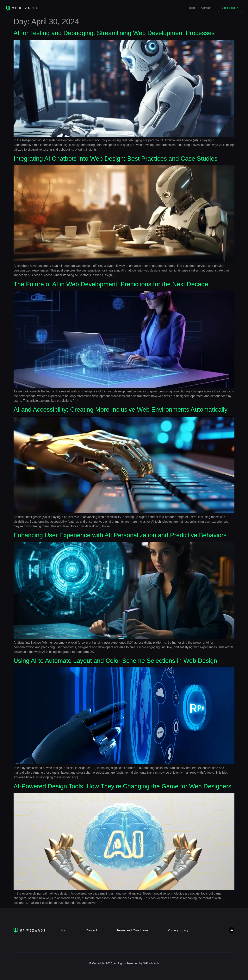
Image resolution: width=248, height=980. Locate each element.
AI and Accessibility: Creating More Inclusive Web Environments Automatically (121, 409)
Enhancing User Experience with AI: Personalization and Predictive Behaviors (120, 535)
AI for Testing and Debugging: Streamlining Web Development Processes (114, 33)
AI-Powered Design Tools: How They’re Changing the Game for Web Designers (122, 786)
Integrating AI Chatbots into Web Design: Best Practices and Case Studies (115, 159)
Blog (192, 8)
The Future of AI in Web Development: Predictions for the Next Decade (111, 284)
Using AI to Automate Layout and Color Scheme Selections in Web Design (115, 661)
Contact (206, 8)
